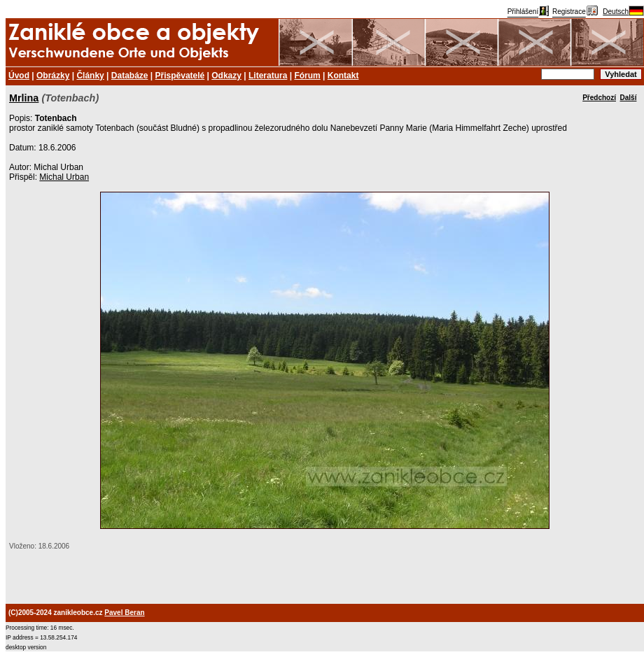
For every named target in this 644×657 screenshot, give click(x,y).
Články (90, 76)
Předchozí (599, 98)
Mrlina (24, 98)
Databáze (130, 76)
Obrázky (53, 76)
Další (629, 98)
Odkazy (226, 76)
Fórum (307, 76)
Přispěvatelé (180, 76)
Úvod (19, 76)
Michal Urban (64, 177)
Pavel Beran (124, 613)
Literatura (268, 76)
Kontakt (343, 76)
